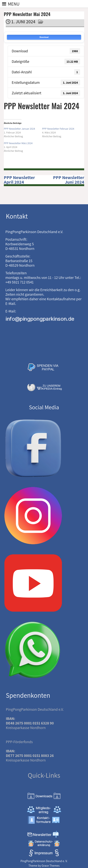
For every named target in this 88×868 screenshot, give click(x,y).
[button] (14, 4)
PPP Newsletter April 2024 (19, 180)
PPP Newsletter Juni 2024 (69, 180)
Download (44, 37)
